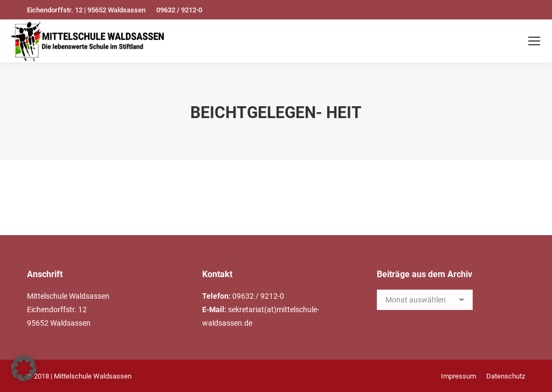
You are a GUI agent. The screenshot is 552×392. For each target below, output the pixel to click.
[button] (24, 368)
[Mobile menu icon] (534, 41)
